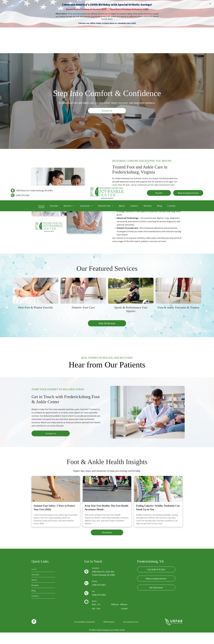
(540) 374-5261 (23, 37)
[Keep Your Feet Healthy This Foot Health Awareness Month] (107, 501)
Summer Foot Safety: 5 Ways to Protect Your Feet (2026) (54, 519)
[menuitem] (41, 48)
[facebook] (34, 633)
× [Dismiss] (210, 4)
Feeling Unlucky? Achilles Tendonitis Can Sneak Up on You (158, 519)
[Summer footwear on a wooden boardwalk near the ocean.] (56, 501)
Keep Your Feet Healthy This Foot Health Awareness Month (107, 519)
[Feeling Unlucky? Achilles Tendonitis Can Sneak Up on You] (158, 501)
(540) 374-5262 (99, 606)
